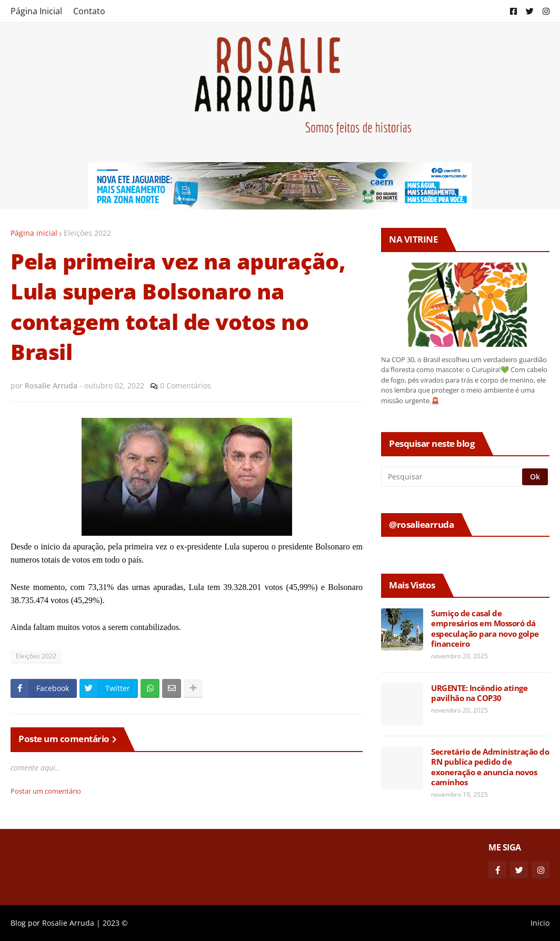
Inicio (540, 923)
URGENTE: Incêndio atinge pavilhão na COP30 (479, 693)
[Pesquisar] (452, 477)
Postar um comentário (46, 791)
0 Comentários (186, 386)
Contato (89, 11)
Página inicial (34, 233)
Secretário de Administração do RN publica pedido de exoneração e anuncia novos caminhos (490, 767)
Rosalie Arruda (68, 923)
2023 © (115, 923)
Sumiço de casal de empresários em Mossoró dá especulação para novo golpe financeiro (485, 629)
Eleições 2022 (87, 233)
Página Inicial (36, 11)
